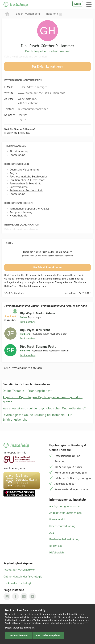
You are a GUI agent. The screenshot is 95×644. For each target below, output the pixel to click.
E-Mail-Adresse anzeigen (33, 87)
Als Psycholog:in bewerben (65, 506)
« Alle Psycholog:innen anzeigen (23, 368)
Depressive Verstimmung (24, 169)
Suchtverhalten (19, 187)
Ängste (14, 173)
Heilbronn (52, 14)
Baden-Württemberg (28, 14)
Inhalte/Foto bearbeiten (17, 133)
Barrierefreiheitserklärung (64, 539)
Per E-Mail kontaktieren (48, 66)
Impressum (56, 546)
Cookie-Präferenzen (18, 635)
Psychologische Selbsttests (19, 570)
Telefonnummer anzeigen (33, 109)
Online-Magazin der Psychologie (23, 576)
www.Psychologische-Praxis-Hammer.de (42, 93)
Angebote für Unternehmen (65, 513)
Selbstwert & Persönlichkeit (26, 190)
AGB (52, 533)
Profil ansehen (28, 322)
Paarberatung (17, 194)
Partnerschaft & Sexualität (25, 183)
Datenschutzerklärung (62, 526)
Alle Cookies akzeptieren (48, 635)
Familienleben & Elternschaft (27, 180)
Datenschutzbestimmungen (20, 628)
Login (78, 4)
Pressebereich (57, 519)
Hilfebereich (57, 552)
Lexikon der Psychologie (18, 583)
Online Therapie (60, 450)
